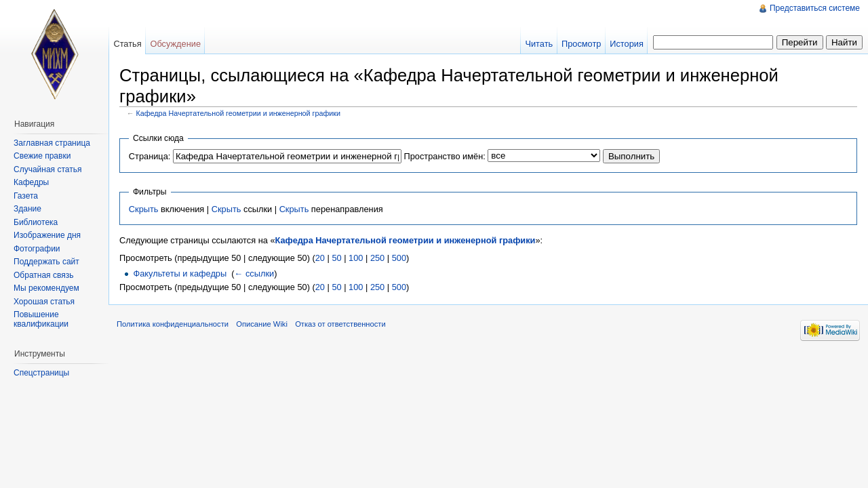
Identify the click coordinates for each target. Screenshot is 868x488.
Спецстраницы (41, 373)
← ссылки (255, 273)
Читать (539, 44)
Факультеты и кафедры (180, 273)
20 (320, 258)
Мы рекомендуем (46, 288)
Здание (27, 209)
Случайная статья (47, 169)
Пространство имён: (444, 156)
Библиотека (36, 222)
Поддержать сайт (46, 262)
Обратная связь (43, 275)
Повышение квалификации (41, 319)
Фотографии (37, 249)
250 (377, 258)
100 (356, 258)
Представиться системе (815, 8)
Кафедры (31, 182)
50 (336, 258)
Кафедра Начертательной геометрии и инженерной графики (239, 113)
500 (399, 258)
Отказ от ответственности (340, 324)
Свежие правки (42, 156)
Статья (127, 44)
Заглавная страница (52, 143)
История (627, 44)
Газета (26, 196)
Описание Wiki (262, 324)
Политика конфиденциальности (173, 324)
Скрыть (144, 209)
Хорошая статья (44, 302)
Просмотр (581, 44)
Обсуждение (175, 44)
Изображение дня (47, 235)
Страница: (150, 156)
